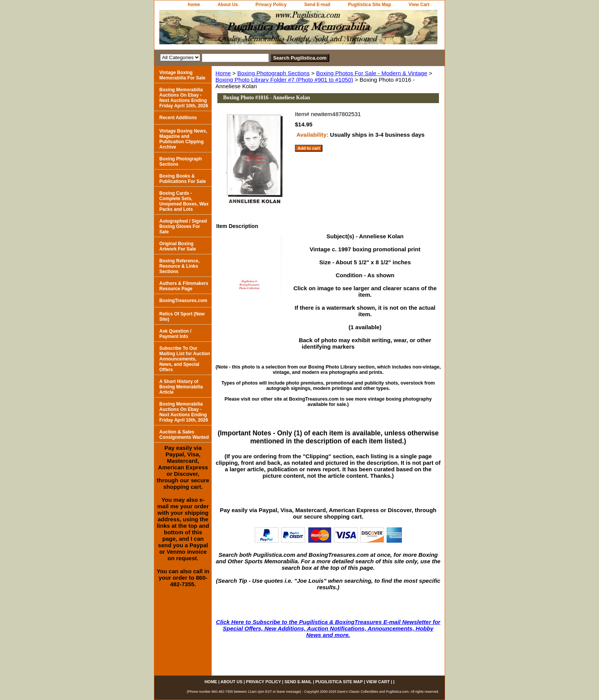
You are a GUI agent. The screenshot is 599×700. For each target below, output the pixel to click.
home (194, 5)
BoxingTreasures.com (183, 301)
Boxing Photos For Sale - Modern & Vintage (372, 73)
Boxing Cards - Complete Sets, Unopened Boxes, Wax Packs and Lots (184, 201)
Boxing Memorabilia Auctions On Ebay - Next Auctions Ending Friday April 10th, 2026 (184, 98)
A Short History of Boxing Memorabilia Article (181, 387)
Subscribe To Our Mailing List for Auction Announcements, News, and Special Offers (185, 359)
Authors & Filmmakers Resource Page (184, 286)
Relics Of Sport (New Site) (182, 317)
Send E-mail (317, 5)
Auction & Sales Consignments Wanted (184, 435)
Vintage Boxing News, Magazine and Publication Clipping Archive (183, 139)
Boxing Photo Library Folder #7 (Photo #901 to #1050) (284, 80)
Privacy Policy (271, 5)
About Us (227, 5)
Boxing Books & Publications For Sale (183, 179)
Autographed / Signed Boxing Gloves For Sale (183, 226)
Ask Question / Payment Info (175, 334)
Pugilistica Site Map (370, 5)
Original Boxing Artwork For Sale (178, 246)
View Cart (419, 5)
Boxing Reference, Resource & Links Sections (179, 266)
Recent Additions (178, 118)
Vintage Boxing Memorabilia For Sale (182, 75)
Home (223, 73)
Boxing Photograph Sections (273, 73)
